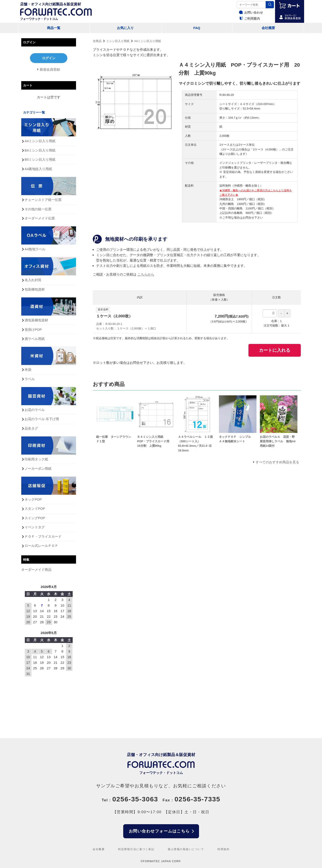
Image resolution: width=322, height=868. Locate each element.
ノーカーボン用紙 (38, 469)
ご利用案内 (249, 19)
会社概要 (268, 28)
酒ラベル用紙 (35, 339)
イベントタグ (35, 527)
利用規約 (223, 849)
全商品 (97, 41)
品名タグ (31, 428)
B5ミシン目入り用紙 (40, 159)
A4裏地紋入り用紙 (38, 169)
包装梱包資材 (35, 289)
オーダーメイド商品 (36, 570)
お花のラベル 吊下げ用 (42, 419)
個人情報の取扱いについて (186, 849)
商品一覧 (54, 28)
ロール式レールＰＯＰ (41, 546)
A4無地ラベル (35, 249)
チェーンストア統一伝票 (43, 200)
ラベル (30, 379)
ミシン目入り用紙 (118, 41)
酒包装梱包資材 (36, 320)
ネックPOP (33, 499)
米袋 (28, 370)
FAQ (197, 28)
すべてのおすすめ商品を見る (277, 462)
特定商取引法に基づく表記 (136, 849)
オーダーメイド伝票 (40, 218)
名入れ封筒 (33, 280)
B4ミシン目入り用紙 (40, 150)
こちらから (146, 274)
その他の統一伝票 (38, 209)
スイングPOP (35, 518)
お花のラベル (35, 410)
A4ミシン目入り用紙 (148, 41)
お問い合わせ (250, 13)
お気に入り (125, 28)
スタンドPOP (35, 509)
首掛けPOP (33, 330)
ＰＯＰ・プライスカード (43, 536)
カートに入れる (275, 350)
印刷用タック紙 (36, 459)
